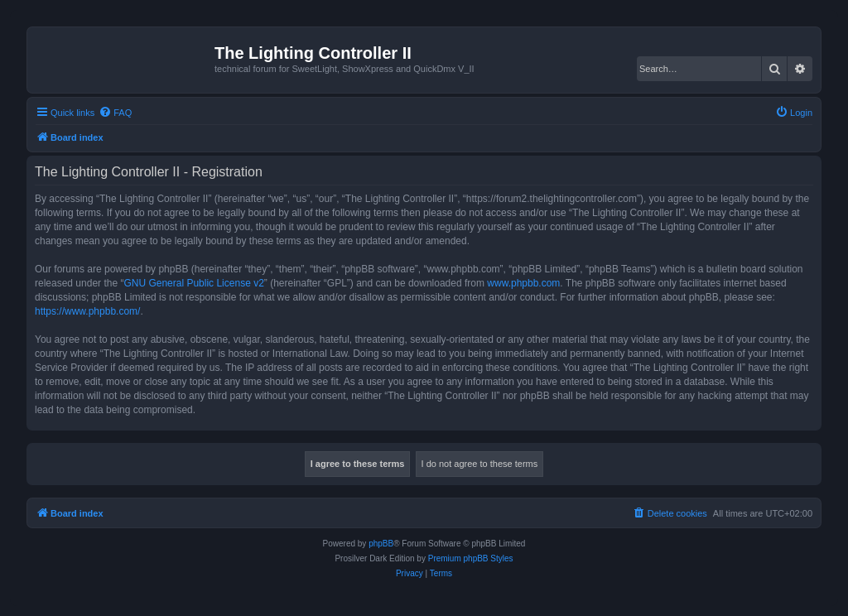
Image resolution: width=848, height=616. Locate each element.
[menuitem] (115, 113)
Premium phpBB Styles (471, 558)
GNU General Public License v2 (193, 283)
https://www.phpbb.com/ (87, 311)
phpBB (381, 544)
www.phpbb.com (523, 283)
